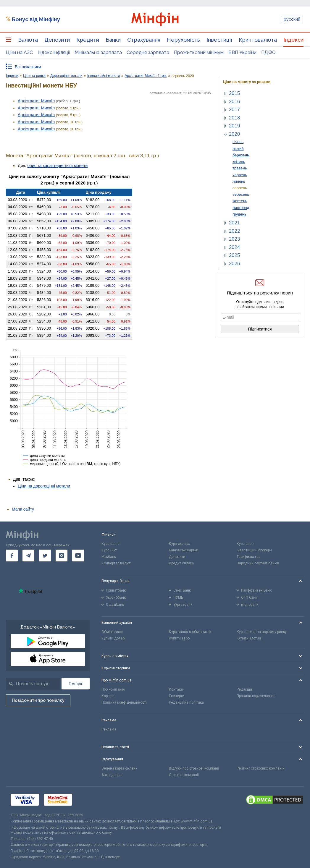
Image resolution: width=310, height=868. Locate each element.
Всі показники (28, 67)
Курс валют (111, 544)
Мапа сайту (23, 509)
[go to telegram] (28, 556)
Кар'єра (108, 696)
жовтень (240, 201)
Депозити (57, 40)
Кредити (88, 40)
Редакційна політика (186, 702)
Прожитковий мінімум (199, 52)
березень (241, 155)
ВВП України (242, 52)
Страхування (144, 40)
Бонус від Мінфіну (36, 19)
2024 (234, 247)
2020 (234, 134)
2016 (234, 102)
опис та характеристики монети (58, 166)
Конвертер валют (116, 563)
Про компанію (113, 689)
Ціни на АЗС (19, 52)
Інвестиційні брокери (254, 550)
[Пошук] (76, 684)
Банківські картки (184, 550)
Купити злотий (249, 638)
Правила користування (256, 696)
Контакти (177, 689)
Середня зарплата (148, 52)
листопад (241, 208)
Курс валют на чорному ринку (262, 632)
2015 (234, 93)
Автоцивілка (112, 775)
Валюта (28, 40)
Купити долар (113, 638)
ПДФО (268, 52)
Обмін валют (112, 632)
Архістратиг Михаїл (36, 101)
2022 (234, 231)
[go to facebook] (12, 556)
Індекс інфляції (54, 52)
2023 (234, 239)
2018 (234, 118)
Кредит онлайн (182, 563)
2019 (234, 126)
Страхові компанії (184, 775)
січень (238, 142)
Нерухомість (183, 40)
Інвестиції (219, 40)
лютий (238, 149)
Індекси (293, 40)
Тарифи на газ (248, 557)
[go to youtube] (78, 556)
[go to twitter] (45, 556)
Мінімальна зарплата (98, 52)
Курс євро (245, 544)
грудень (239, 214)
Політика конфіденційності (124, 702)
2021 (234, 223)
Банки (113, 40)
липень (239, 181)
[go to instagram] (62, 556)
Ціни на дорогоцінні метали (44, 486)
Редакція (244, 689)
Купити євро (179, 638)
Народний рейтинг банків (258, 563)
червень (240, 175)
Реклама (109, 729)
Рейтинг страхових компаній (261, 768)
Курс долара (180, 544)
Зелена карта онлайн (120, 768)
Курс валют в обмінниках (190, 632)
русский (292, 19)
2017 (234, 110)
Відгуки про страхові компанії (194, 768)
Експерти (177, 696)
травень (240, 168)
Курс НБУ (109, 550)
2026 (234, 264)
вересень (241, 194)
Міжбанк (109, 557)
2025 (234, 255)
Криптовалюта (258, 40)
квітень (239, 162)
